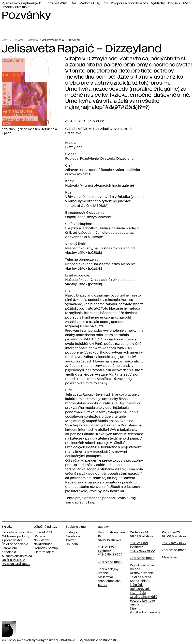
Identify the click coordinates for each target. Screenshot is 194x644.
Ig (99, 3)
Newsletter (42, 540)
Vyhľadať (158, 3)
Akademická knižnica (17, 556)
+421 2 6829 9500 (142, 551)
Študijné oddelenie (15, 544)
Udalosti (18, 40)
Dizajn (134, 609)
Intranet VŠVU (57, 3)
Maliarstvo (105, 577)
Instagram (73, 532)
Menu (188, 3)
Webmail (87, 3)
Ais (74, 3)
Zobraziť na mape (110, 562)
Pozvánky (33, 40)
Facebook (73, 536)
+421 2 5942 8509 (174, 543)
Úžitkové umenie (142, 573)
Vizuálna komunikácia (145, 613)
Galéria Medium (29, 129)
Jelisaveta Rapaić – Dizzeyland (61, 40)
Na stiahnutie (43, 544)
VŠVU (5, 40)
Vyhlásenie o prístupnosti (98, 640)
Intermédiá (138, 593)
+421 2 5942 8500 (110, 555)
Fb (106, 3)
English (174, 3)
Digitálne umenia (142, 565)
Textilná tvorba (140, 577)
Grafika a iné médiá (144, 597)
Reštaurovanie (140, 589)
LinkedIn (72, 544)
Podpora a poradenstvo (129, 3)
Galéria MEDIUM (13, 560)
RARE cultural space (16, 564)
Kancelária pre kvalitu (17, 532)
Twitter (71, 540)
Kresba (135, 569)
